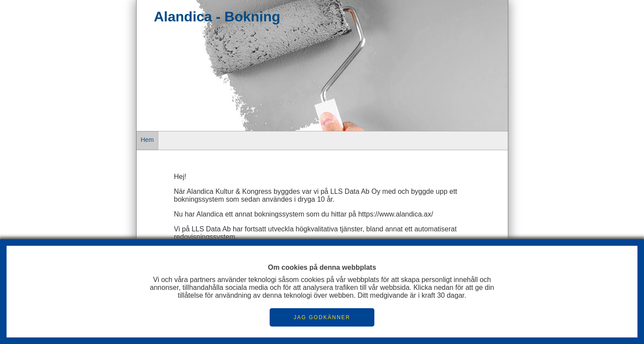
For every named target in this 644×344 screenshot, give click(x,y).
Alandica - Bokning (217, 17)
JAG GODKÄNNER (322, 317)
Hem (147, 140)
